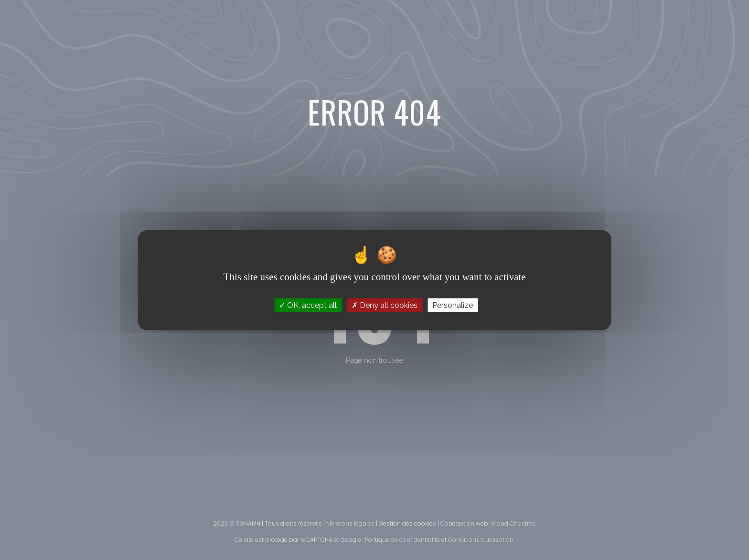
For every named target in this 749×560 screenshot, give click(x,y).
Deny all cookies (385, 305)
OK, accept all (308, 305)
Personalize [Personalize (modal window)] (453, 305)
